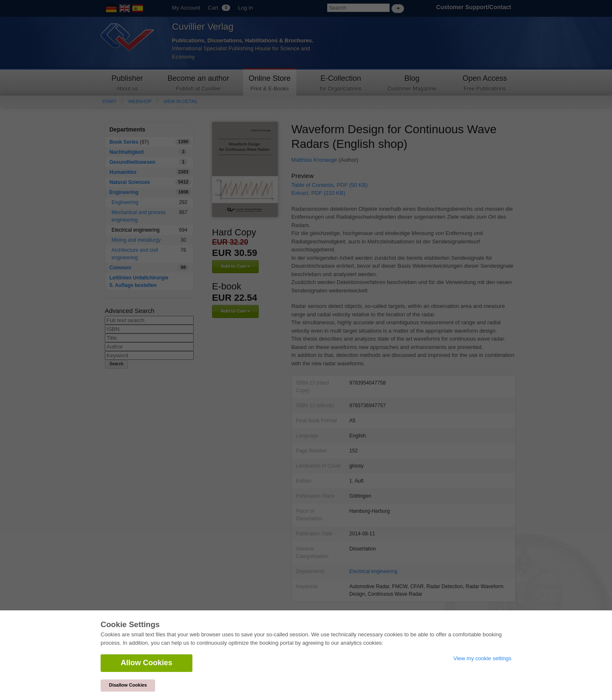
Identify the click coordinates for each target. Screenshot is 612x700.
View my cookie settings (483, 658)
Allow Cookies (147, 663)
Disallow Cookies (128, 685)
